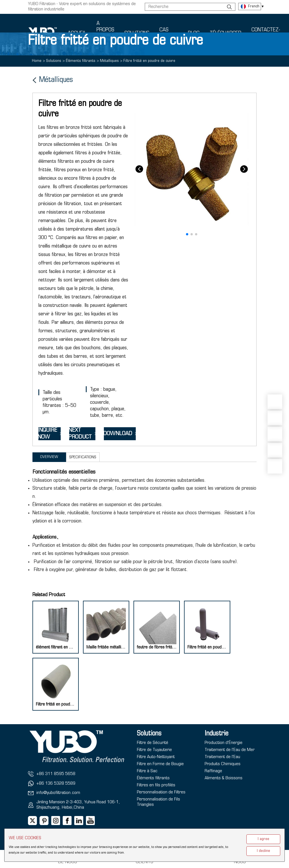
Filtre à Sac (147, 771)
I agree (263, 839)
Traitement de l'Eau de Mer (230, 750)
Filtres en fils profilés (156, 785)
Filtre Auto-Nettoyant (156, 757)
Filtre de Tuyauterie (154, 750)
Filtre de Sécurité (153, 743)
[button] (187, 234)
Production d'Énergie (224, 743)
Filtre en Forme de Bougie (160, 764)
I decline (263, 851)
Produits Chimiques (223, 764)
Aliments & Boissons (224, 778)
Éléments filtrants (153, 778)
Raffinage (213, 771)
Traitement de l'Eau (222, 757)
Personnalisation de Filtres (161, 792)
